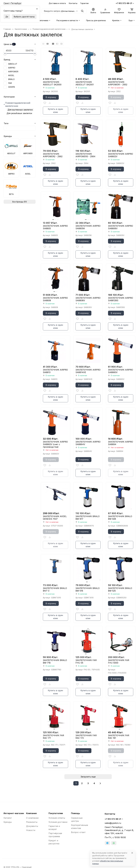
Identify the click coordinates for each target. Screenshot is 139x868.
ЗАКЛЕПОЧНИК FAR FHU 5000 (119, 661)
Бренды (8, 136)
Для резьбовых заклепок (19, 113)
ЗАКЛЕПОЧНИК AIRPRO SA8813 (55, 371)
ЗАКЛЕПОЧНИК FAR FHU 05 (86, 661)
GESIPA (12, 87)
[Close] (132, 853)
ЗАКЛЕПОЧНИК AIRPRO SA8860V (121, 371)
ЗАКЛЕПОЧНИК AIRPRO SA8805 (55, 227)
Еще (131, 20)
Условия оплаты (57, 818)
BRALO (11, 79)
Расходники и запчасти (67, 20)
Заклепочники (42, 20)
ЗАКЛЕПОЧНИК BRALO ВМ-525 (120, 589)
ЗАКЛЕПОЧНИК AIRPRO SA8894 (121, 443)
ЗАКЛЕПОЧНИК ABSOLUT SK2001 (85, 83)
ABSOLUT (13, 64)
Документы (32, 826)
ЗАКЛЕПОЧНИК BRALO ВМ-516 (88, 589)
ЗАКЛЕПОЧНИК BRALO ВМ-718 (55, 661)
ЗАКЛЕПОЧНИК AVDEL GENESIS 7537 (55, 518)
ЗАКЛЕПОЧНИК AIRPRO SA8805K (88, 227)
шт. (14, 44)
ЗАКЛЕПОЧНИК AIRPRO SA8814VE (88, 371)
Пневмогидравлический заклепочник (18, 104)
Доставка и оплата (57, 3)
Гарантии (84, 3)
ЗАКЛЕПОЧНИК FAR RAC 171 (53, 737)
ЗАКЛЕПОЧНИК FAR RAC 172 (86, 737)
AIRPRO (12, 68)
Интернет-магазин (14, 813)
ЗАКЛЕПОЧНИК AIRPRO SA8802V (121, 155)
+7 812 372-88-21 (124, 3)
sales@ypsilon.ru (113, 823)
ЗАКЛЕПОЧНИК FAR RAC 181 (119, 737)
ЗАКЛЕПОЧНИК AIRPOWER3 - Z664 (85, 155)
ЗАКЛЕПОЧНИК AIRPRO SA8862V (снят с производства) (55, 444)
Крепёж (116, 20)
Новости (31, 830)
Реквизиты (32, 822)
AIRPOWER (13, 72)
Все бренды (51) (20, 202)
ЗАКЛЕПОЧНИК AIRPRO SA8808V (88, 299)
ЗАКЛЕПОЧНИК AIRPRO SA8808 (55, 299)
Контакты (73, 3)
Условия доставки (58, 822)
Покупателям (56, 813)
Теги (6, 123)
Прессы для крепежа (96, 20)
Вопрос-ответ (78, 832)
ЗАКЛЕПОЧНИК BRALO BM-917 (88, 518)
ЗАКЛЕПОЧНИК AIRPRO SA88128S (121, 299)
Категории (9, 97)
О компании (32, 818)
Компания (31, 813)
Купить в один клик (55, 111)
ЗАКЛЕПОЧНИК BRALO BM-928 (120, 518)
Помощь (76, 813)
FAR (10, 83)
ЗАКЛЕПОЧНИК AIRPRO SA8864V (88, 443)
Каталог (8, 818)
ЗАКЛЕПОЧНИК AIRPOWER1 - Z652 (118, 83)
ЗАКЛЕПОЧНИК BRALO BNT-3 (55, 589)
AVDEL (11, 75)
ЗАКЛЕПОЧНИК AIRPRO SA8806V (121, 227)
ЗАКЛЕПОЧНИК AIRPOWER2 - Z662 (53, 155)
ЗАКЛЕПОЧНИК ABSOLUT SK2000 (52, 83)
